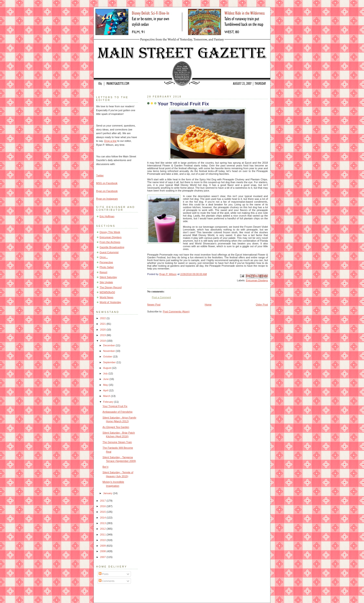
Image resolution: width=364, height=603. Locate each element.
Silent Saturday (108, 277)
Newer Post (154, 305)
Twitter (100, 175)
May (106, 385)
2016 (103, 506)
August (107, 368)
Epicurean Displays (257, 280)
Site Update (106, 282)
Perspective (106, 262)
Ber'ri (106, 467)
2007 (103, 557)
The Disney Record (111, 287)
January (108, 493)
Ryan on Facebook (107, 191)
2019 (103, 335)
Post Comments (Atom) (176, 311)
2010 (103, 540)
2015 (103, 512)
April (106, 390)
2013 (103, 523)
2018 (103, 341)
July (106, 373)
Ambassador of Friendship (118, 412)
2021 (103, 324)
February (109, 402)
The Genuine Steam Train (117, 442)
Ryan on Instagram (107, 199)
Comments (107, 581)
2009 (103, 546)
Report (103, 272)
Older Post (262, 305)
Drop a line (110, 141)
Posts (104, 574)
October (108, 357)
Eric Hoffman (107, 216)
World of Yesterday (110, 302)
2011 (103, 535)
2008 (103, 551)
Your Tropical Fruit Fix (115, 406)
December (109, 345)
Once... (104, 257)
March (107, 396)
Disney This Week (110, 232)
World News (106, 297)
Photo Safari (107, 267)
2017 (103, 501)
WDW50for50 (107, 292)
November (109, 351)
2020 (103, 330)
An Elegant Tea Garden (116, 427)
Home (208, 305)
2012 (103, 529)
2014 (103, 518)
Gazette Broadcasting (112, 247)
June (106, 379)
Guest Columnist (109, 252)
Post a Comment (161, 297)
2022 (103, 318)
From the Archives (110, 242)
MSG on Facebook (107, 183)
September (110, 362)
